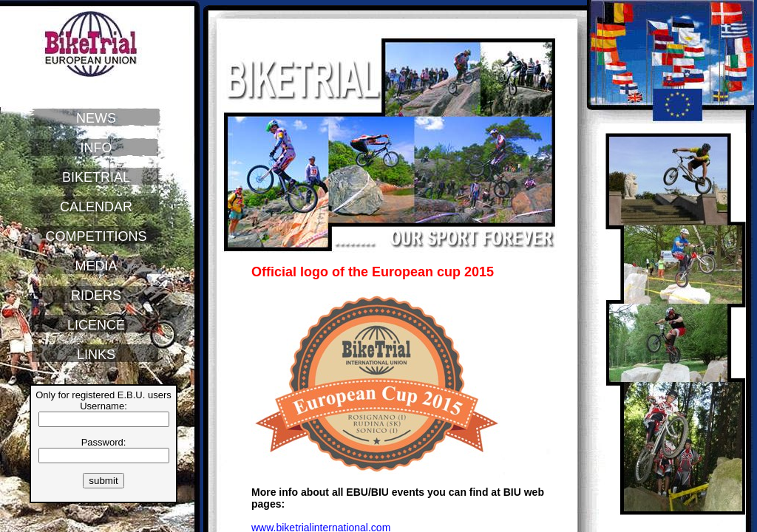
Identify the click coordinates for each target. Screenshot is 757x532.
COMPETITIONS (96, 236)
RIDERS (96, 296)
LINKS (96, 355)
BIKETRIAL (96, 177)
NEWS (96, 118)
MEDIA (96, 266)
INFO (96, 148)
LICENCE (96, 325)
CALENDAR (96, 207)
